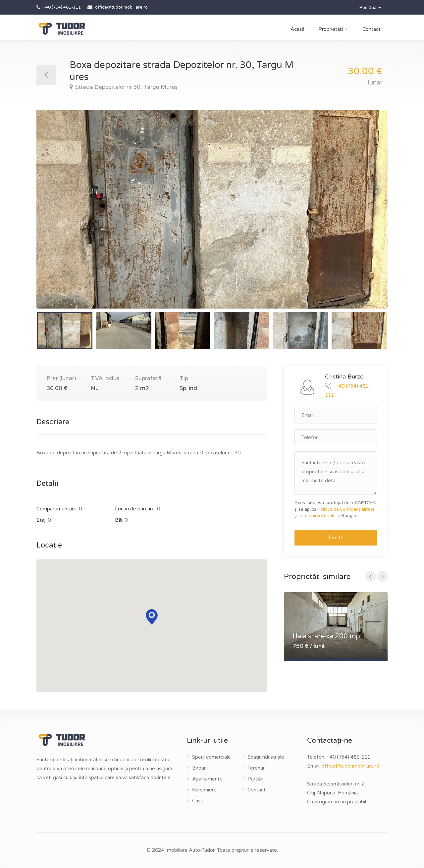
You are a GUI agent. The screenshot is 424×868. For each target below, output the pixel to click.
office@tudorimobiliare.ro (350, 766)
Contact (371, 29)
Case (198, 801)
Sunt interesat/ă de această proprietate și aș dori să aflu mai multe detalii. (336, 473)
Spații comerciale (212, 757)
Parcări (255, 779)
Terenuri (257, 768)
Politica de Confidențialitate (346, 509)
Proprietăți (331, 29)
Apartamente (207, 779)
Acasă (297, 29)
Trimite (336, 538)
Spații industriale (266, 757)
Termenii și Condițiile (319, 516)
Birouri (199, 768)
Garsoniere (204, 790)
